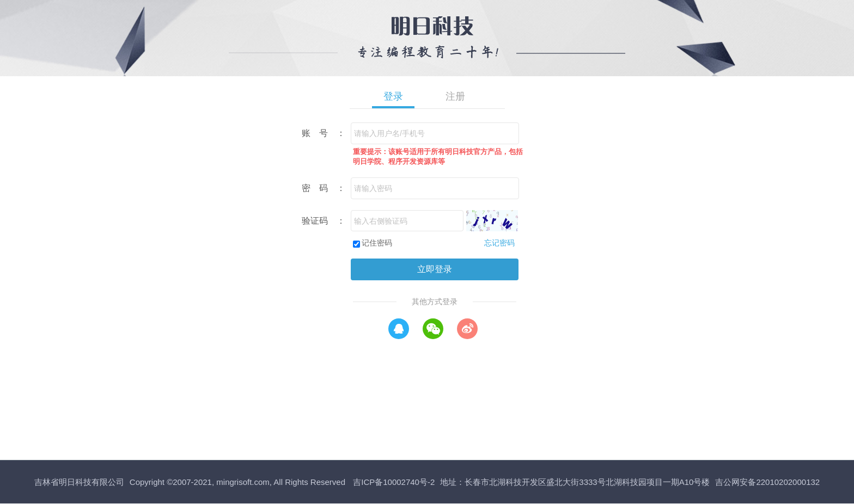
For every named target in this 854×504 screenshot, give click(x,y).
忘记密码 (499, 243)
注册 (455, 96)
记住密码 (377, 243)
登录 (393, 96)
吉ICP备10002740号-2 (394, 482)
